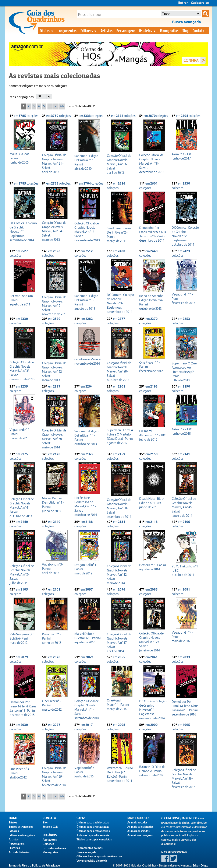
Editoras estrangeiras (22, 835)
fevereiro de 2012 (153, 367)
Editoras (89, 31)
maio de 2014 (56, 439)
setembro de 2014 (23, 232)
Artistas (107, 31)
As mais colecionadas (140, 827)
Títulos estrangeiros (21, 827)
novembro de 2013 (88, 232)
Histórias (14, 848)
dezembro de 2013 (153, 163)
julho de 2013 (185, 372)
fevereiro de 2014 (56, 776)
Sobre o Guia (50, 827)
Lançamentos (67, 31)
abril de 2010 (88, 162)
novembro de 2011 (120, 774)
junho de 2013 (153, 503)
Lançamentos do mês (90, 848)
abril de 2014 (120, 643)
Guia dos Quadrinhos (181, 818)
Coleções (48, 844)
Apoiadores (50, 840)
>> (62, 106)
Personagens (126, 31)
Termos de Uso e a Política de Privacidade (34, 865)
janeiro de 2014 (185, 507)
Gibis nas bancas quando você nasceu (99, 856)
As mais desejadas (138, 831)
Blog (186, 31)
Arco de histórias (19, 852)
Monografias (169, 31)
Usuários (148, 31)
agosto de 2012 (88, 302)
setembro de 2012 (153, 771)
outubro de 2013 (153, 302)
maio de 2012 (88, 569)
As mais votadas (137, 822)
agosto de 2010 (88, 638)
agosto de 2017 (120, 436)
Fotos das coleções (54, 848)
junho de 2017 (185, 156)
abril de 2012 (23, 773)
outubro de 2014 (185, 236)
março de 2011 (120, 234)
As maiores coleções (140, 835)
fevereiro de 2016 (185, 299)
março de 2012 (56, 705)
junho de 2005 (23, 158)
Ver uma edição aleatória (92, 861)
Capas (81, 818)
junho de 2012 (56, 638)
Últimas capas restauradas (93, 827)
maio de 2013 (56, 231)
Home (13, 818)
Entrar (183, 3)
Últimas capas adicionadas (93, 822)
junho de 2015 (56, 505)
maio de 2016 (185, 637)
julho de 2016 (153, 435)
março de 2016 (23, 434)
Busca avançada (86, 852)
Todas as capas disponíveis (93, 835)
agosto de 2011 (23, 300)
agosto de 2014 (153, 567)
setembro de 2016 (185, 708)
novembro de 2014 (120, 303)
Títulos (47, 31)
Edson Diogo (200, 865)
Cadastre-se (200, 3)
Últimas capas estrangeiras (93, 831)
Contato (198, 31)
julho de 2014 (23, 574)
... (50, 106)
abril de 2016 (56, 569)
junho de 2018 (185, 431)
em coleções (26, 116)
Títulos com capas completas (94, 839)
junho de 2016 (88, 772)
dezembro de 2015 (23, 708)
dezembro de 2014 (153, 234)
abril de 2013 (56, 163)
